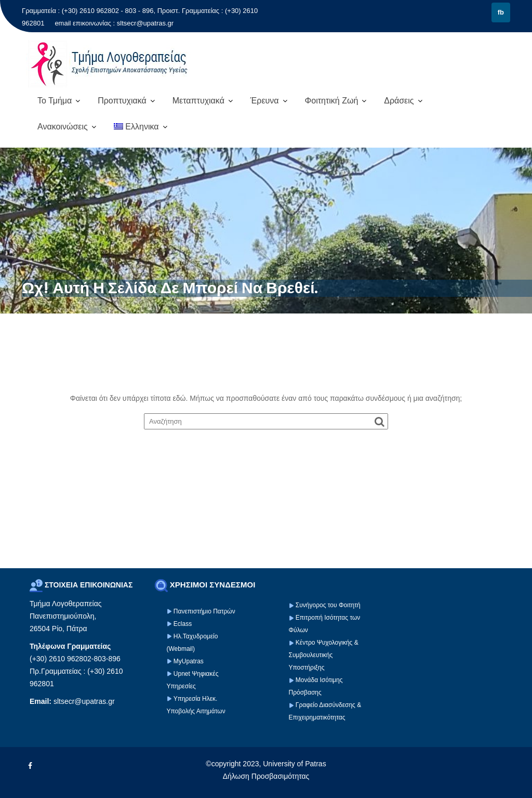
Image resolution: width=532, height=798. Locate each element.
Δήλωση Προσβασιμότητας (266, 776)
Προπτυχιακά (122, 101)
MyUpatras (189, 661)
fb (501, 12)
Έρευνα (265, 101)
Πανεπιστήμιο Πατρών (204, 611)
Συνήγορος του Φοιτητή (328, 605)
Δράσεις (399, 101)
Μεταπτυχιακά (198, 101)
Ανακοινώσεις (63, 127)
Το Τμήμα (55, 101)
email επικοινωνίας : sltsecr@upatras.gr (114, 23)
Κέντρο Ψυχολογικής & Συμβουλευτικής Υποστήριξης (324, 655)
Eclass (183, 624)
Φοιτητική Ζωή (331, 101)
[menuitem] (141, 127)
